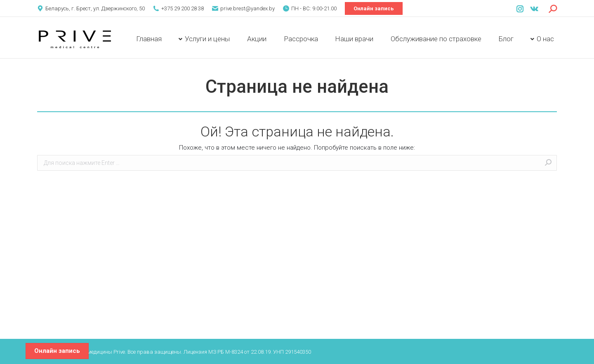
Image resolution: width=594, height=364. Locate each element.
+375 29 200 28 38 (183, 8)
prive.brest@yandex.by (247, 8)
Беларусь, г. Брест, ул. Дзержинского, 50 (95, 8)
